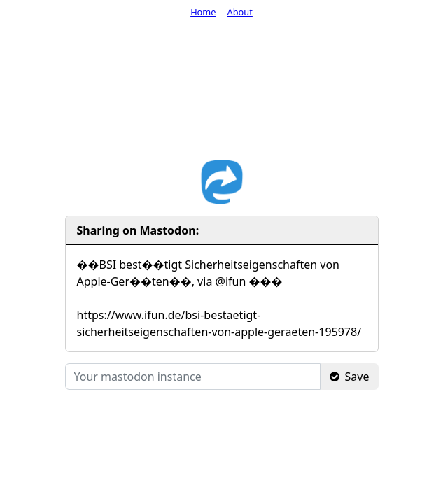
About (240, 12)
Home (203, 12)
